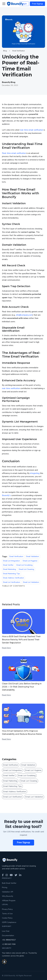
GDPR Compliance (9, 922)
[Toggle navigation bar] (4, 4)
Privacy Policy (7, 909)
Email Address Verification (14, 578)
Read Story (6, 648)
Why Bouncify (8, 896)
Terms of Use (7, 914)
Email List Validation (31, 582)
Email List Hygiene (30, 561)
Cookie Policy (7, 918)
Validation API (8, 892)
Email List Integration (11, 561)
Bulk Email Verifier (9, 883)
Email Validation (33, 557)
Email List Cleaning (26, 569)
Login (24, 4)
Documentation (8, 936)
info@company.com (24, 315)
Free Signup (37, 4)
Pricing (5, 887)
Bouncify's (6, 495)
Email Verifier (8, 565)
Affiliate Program (9, 901)
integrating (35, 473)
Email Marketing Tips (12, 574)
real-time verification (11, 388)
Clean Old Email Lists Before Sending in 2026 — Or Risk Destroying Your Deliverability (22, 687)
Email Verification (19, 51)
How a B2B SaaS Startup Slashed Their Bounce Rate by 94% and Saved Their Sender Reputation (21, 640)
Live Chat (6, 931)
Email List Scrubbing (24, 565)
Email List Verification (12, 582)
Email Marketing (9, 569)
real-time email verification (32, 130)
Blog (5, 51)
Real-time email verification (14, 153)
